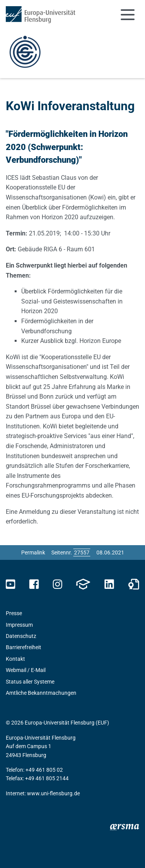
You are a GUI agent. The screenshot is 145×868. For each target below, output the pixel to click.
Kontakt (15, 659)
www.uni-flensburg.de (53, 793)
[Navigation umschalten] (128, 15)
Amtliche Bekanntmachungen (41, 693)
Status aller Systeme (30, 682)
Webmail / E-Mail (26, 670)
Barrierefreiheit (24, 647)
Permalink (33, 553)
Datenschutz (21, 636)
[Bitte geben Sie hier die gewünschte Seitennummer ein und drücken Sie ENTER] (82, 553)
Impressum (19, 625)
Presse (14, 613)
